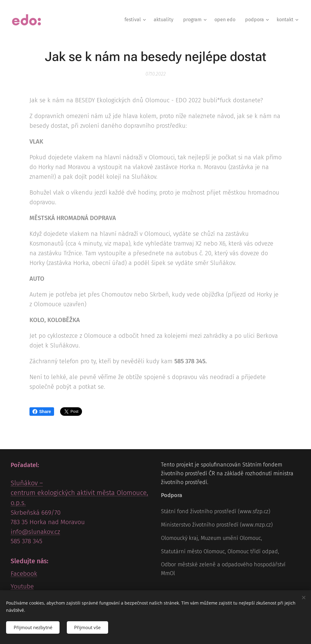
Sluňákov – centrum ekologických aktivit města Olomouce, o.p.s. (79, 493)
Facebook (24, 574)
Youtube (22, 586)
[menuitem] (136, 20)
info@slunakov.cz (35, 532)
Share (42, 412)
